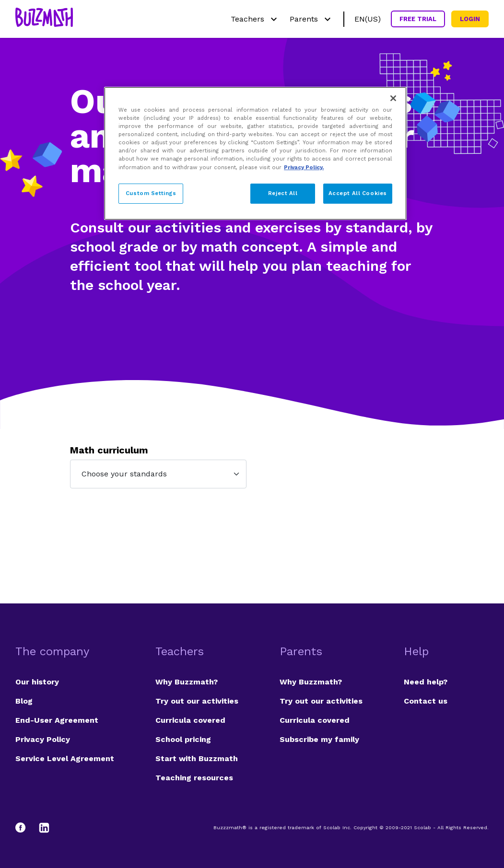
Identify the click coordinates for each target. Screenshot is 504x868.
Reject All (283, 193)
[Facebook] (25, 828)
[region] (255, 153)
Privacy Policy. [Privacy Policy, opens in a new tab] (304, 167)
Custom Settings (151, 193)
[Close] (393, 98)
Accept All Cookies (358, 193)
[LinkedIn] (44, 828)
